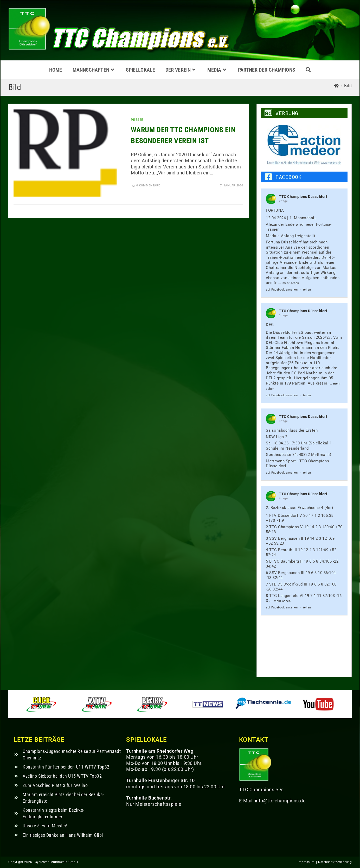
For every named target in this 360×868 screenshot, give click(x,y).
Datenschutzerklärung (335, 862)
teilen (307, 290)
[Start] (336, 86)
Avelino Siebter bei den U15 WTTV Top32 (62, 776)
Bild (348, 86)
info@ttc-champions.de (280, 801)
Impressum (306, 862)
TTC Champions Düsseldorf (303, 197)
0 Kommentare (148, 185)
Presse (137, 120)
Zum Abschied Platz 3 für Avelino (55, 785)
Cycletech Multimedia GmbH (57, 862)
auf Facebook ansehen (282, 290)
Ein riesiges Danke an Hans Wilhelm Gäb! (63, 835)
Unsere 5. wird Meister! (45, 826)
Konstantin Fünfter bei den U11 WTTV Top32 (66, 767)
